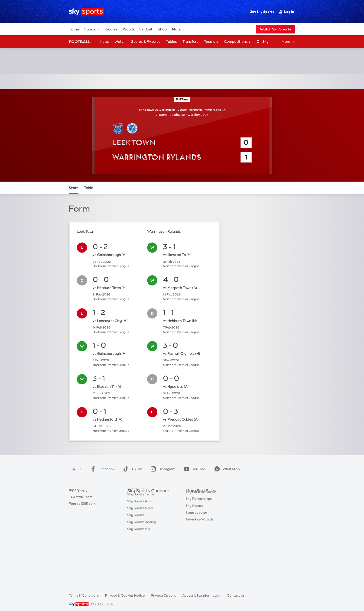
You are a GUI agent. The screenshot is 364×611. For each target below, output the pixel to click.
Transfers (190, 42)
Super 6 (75, 499)
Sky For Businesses (200, 520)
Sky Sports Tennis (141, 534)
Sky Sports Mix (139, 569)
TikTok (132, 463)
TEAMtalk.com (81, 506)
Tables (171, 42)
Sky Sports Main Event (145, 492)
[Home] (86, 12)
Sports (92, 29)
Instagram (162, 463)
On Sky (263, 42)
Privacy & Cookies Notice (125, 590)
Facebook (101, 463)
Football (80, 42)
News (104, 42)
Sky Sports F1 (138, 527)
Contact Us (236, 590)
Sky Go (191, 506)
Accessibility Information (201, 590)
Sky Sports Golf (139, 520)
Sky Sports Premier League (148, 499)
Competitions (237, 42)
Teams (211, 42)
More (179, 29)
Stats (74, 182)
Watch (128, 29)
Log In (287, 12)
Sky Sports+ (136, 555)
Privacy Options (163, 590)
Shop (162, 29)
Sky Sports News (140, 548)
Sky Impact (194, 534)
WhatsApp (226, 463)
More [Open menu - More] (288, 42)
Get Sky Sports (262, 12)
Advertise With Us (199, 548)
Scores (112, 29)
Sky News (193, 499)
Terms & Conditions (84, 590)
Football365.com (82, 513)
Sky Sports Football (143, 506)
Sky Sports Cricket (142, 513)
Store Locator (196, 541)
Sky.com (192, 492)
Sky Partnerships (199, 527)
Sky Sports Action (141, 541)
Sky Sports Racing (141, 562)
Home (74, 29)
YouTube (194, 463)
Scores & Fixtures (146, 42)
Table (89, 182)
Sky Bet (146, 29)
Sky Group (193, 513)
